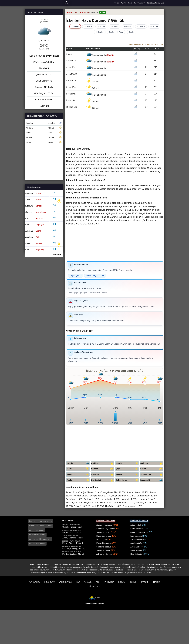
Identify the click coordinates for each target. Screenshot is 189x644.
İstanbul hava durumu (37, 544)
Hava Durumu (34, 582)
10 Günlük (88, 26)
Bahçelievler (127, 480)
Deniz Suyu (49, 582)
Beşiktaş (78, 474)
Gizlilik (133, 582)
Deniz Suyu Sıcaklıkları (155, 3)
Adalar (78, 480)
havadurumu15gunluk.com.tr (41, 573)
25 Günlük (128, 26)
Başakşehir (152, 480)
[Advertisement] (115, 129)
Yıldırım (123, 3)
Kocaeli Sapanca (104, 543)
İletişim (156, 582)
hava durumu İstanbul (37, 535)
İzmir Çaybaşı (102, 540)
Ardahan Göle (136, 543)
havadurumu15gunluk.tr (166, 570)
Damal (39, 231)
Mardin (65, 554)
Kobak (39, 200)
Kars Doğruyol (137, 536)
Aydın (65, 538)
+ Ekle (103, 12)
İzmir (44, 133)
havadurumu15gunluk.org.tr (87, 573)
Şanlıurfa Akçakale (104, 525)
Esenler (127, 474)
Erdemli (79, 543)
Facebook (93, 570)
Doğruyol (40, 225)
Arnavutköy (152, 474)
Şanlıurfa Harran (103, 532)
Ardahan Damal (137, 540)
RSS (98, 582)
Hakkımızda (109, 582)
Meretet (39, 243)
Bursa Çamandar (104, 536)
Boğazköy (40, 250)
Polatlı (72, 532)
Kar (78, 582)
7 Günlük (75, 26)
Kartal (152, 469)
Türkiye (116, 3)
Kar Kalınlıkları (139, 3)
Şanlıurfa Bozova (104, 547)
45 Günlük (154, 26)
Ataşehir (103, 474)
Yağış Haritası (66, 582)
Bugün (111, 32)
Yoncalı (39, 206)
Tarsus (72, 543)
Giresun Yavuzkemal (139, 532)
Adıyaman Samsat (104, 554)
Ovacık (65, 527)
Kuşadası (73, 538)
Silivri (78, 469)
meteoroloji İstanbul (37, 530)
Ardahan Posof (137, 547)
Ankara (44, 128)
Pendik (127, 463)
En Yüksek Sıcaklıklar (106, 521)
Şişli (127, 469)
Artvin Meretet (136, 550)
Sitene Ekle (94, 586)
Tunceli (73, 527)
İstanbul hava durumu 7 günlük (41, 526)
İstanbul (78, 463)
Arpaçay (39, 218)
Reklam (122, 582)
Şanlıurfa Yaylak (103, 550)
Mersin (65, 543)
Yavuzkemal (41, 212)
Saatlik (131, 32)
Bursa (44, 142)
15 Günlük (101, 26)
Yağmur (88, 582)
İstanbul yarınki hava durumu (40, 539)
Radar (130, 3)
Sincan (79, 532)
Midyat (81, 554)
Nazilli (80, 538)
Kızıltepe (73, 554)
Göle (38, 237)
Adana (44, 138)
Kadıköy (103, 463)
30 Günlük (141, 26)
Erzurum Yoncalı (137, 529)
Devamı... (58, 255)
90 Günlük (100, 32)
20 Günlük (115, 26)
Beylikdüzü (103, 480)
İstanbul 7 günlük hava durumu (41, 521)
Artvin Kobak (136, 525)
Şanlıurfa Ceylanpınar (106, 529)
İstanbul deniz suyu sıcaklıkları (83, 487)
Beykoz (103, 469)
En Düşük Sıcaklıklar (139, 521)
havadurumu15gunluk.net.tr (64, 573)
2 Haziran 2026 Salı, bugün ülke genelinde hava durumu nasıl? (126, 573)
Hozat (79, 527)
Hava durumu (33, 3)
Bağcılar (152, 463)
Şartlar (145, 582)
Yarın (121, 32)
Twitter (100, 570)
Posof (38, 193)
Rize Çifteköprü (137, 554)
